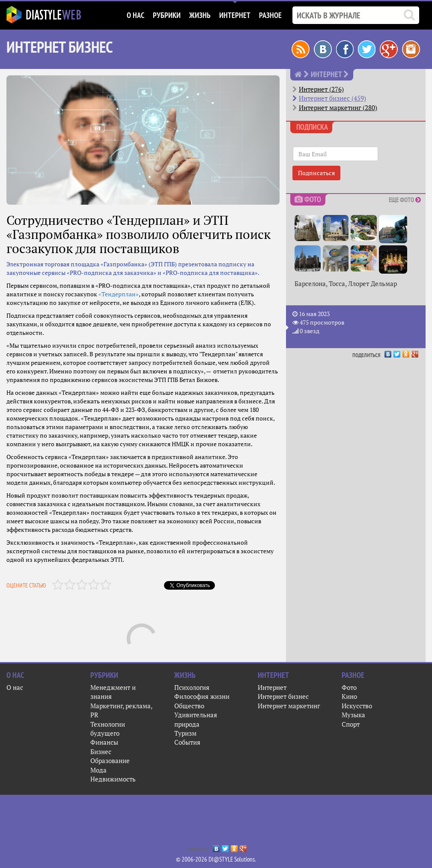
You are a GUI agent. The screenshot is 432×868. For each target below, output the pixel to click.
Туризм (185, 733)
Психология (192, 687)
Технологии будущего (108, 729)
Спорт (351, 724)
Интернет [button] (235, 15)
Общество (189, 706)
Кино (349, 696)
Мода (98, 770)
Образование (110, 761)
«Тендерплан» (119, 294)
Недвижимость (113, 779)
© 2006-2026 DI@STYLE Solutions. (216, 859)
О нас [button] (136, 15)
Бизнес (101, 752)
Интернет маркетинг (289, 706)
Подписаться (316, 173)
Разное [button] (270, 15)
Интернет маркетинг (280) (338, 107)
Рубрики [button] (167, 15)
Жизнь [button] (200, 15)
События (187, 742)
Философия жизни (202, 696)
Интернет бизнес (283, 696)
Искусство (357, 706)
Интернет (272, 687)
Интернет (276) (321, 89)
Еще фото (405, 200)
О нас (15, 687)
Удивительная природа (196, 719)
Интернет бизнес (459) (332, 98)
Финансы (104, 742)
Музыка (353, 715)
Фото (349, 687)
